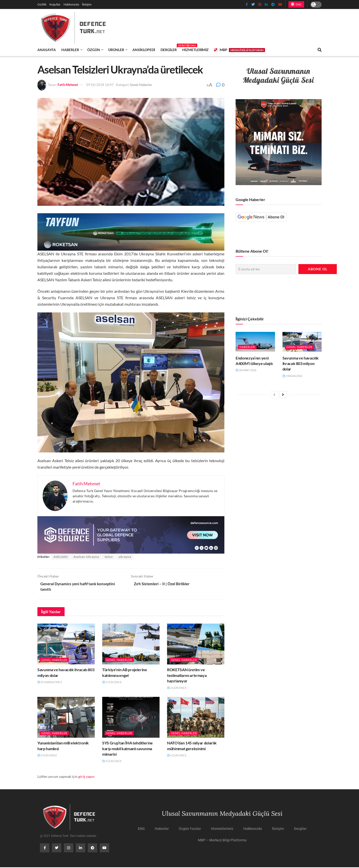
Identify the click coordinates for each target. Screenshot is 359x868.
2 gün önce (112, 683)
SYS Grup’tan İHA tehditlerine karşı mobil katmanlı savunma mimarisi (128, 749)
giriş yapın (86, 777)
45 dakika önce (50, 683)
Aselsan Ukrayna (86, 557)
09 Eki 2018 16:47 (100, 85)
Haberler (70, 50)
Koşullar (55, 4)
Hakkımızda (71, 4)
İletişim (87, 4)
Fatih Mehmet (68, 85)
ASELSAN (61, 557)
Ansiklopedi (144, 50)
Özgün (94, 50)
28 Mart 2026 (246, 370)
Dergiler (169, 49)
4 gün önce (177, 756)
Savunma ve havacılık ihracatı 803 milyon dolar (301, 363)
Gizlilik (42, 4)
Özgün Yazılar (190, 829)
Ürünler (116, 50)
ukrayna (125, 557)
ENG (296, 4)
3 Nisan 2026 (292, 375)
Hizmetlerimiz (196, 50)
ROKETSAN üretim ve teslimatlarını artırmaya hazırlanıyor (187, 676)
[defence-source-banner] (131, 534)
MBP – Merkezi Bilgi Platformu (222, 841)
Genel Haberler (141, 85)
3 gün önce (47, 756)
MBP (239, 50)
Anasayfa (47, 50)
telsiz (109, 557)
